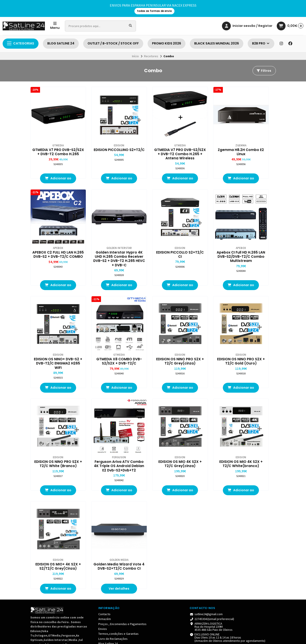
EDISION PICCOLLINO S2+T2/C (103, 141)
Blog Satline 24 (108, 517)
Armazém (105, 493)
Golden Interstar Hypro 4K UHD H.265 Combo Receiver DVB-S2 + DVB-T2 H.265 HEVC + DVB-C (53, 245)
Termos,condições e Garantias (118, 508)
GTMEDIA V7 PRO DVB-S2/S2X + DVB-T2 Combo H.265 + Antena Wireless (153, 146)
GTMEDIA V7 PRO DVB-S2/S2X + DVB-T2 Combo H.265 (53, 144)
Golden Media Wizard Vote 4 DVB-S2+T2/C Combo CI (153, 438)
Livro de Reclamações (113, 513)
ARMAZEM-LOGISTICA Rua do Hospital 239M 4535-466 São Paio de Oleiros (211, 500)
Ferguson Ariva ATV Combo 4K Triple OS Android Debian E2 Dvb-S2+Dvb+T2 (203, 343)
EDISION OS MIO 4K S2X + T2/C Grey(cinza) (253, 339)
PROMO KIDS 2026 (167, 43)
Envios (103, 503)
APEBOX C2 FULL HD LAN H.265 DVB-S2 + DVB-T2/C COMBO (253, 144)
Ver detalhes (153, 462)
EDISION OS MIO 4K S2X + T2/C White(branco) (53, 436)
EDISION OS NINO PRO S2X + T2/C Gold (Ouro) (103, 341)
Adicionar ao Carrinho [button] (53, 174)
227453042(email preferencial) (212, 493)
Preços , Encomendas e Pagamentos (122, 498)
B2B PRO (261, 43)
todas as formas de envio (154, 11)
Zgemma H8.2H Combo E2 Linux (203, 141)
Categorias (21, 43)
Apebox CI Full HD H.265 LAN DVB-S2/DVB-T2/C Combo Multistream (153, 242)
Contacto (104, 488)
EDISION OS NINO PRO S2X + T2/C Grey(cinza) (53, 341)
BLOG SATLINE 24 (61, 43)
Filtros (264, 71)
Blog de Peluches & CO (113, 522)
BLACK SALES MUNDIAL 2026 (217, 43)
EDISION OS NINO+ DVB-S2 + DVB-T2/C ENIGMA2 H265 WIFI (203, 240)
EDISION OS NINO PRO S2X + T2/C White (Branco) (153, 341)
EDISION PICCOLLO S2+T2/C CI (103, 238)
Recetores (151, 56)
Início (135, 56)
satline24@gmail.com (206, 488)
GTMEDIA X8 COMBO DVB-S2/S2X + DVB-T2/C (253, 240)
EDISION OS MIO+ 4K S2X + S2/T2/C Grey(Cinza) (103, 438)
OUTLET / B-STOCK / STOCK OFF (113, 43)
